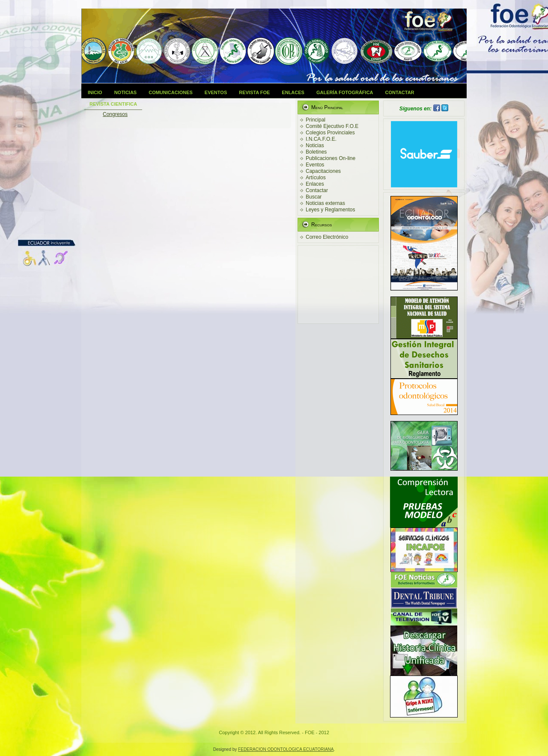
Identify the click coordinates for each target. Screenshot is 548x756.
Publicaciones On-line (331, 158)
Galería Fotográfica (345, 92)
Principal (316, 120)
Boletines (316, 152)
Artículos (316, 178)
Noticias (126, 92)
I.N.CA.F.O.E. (321, 139)
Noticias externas (325, 203)
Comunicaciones (171, 92)
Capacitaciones (323, 171)
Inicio (95, 92)
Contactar (400, 92)
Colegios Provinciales (330, 133)
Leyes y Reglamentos (330, 210)
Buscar (314, 197)
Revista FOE (254, 92)
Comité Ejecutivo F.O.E (332, 126)
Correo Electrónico (327, 237)
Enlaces (293, 92)
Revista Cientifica (113, 104)
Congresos (115, 114)
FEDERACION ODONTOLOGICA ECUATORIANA (286, 749)
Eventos (216, 92)
